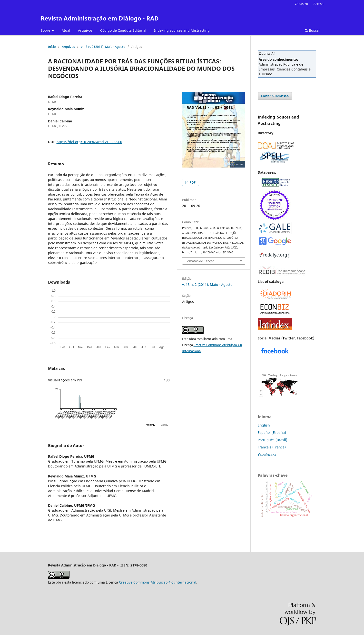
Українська (267, 454)
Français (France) (272, 447)
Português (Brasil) (272, 440)
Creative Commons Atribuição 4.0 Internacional (158, 582)
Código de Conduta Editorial (123, 30)
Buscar (312, 30)
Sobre (46, 30)
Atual (66, 30)
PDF (192, 182)
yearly (164, 425)
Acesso (319, 4)
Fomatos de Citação (200, 261)
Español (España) (272, 432)
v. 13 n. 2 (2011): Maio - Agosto (103, 47)
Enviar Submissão (275, 96)
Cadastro (301, 4)
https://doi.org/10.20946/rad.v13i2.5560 (89, 142)
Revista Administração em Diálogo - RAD (100, 18)
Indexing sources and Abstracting (182, 30)
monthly (151, 425)
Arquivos (85, 30)
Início (52, 47)
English (264, 425)
